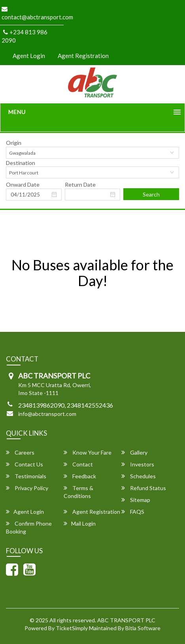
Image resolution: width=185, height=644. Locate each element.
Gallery (134, 452)
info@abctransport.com (47, 414)
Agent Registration (83, 56)
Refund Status (144, 488)
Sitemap (136, 500)
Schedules (139, 476)
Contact (78, 464)
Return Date (80, 184)
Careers (20, 452)
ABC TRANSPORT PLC (126, 620)
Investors (138, 464)
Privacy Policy (27, 488)
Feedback (80, 476)
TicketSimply (72, 628)
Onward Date (23, 184)
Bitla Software (143, 628)
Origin (14, 143)
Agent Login (29, 56)
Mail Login (80, 523)
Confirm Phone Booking (29, 527)
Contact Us (25, 464)
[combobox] (92, 153)
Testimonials (26, 476)
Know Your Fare (88, 452)
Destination (21, 163)
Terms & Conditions (78, 492)
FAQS (133, 512)
